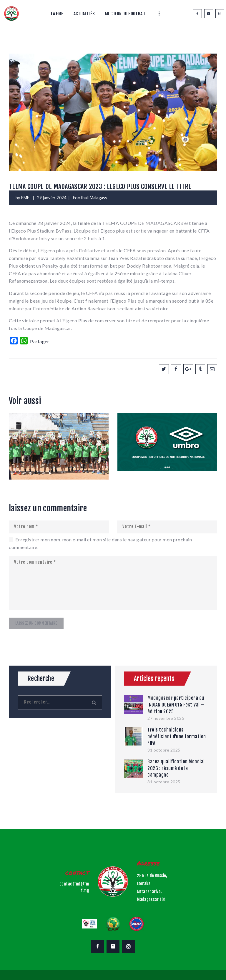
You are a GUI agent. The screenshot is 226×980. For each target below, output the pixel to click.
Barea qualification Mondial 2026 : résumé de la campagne (176, 768)
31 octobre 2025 (164, 750)
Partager (40, 341)
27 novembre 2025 (166, 718)
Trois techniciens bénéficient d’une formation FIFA (177, 736)
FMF (26, 198)
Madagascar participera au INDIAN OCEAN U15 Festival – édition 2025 (176, 705)
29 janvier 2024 (52, 198)
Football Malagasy (90, 198)
